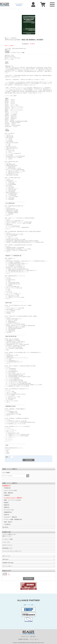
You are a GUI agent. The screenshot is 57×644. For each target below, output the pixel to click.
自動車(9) (7, 495)
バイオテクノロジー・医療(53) (13, 498)
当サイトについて (6, 556)
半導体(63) (7, 488)
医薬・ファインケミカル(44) (12, 500)
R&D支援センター (8, 548)
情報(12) (7, 507)
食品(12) (7, 515)
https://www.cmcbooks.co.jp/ (19, 48)
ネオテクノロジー (7, 545)
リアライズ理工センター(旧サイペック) (9, 535)
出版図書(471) (7, 486)
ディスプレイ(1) (9, 510)
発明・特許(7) (8, 522)
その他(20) (7, 524)
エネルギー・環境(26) (11, 517)
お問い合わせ (5, 559)
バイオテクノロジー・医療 (18, 53)
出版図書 (7, 51)
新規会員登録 (19, 5)
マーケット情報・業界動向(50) (13, 519)
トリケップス (6, 542)
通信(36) (7, 505)
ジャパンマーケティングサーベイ (12, 551)
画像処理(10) (8, 512)
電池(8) (6, 503)
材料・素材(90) (9, 493)
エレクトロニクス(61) (11, 490)
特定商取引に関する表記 (8, 563)
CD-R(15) (5, 527)
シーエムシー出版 (7, 539)
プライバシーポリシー (7, 566)
